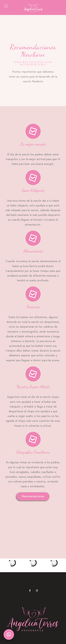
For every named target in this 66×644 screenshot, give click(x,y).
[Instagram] (38, 591)
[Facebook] (31, 591)
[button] (9, 634)
